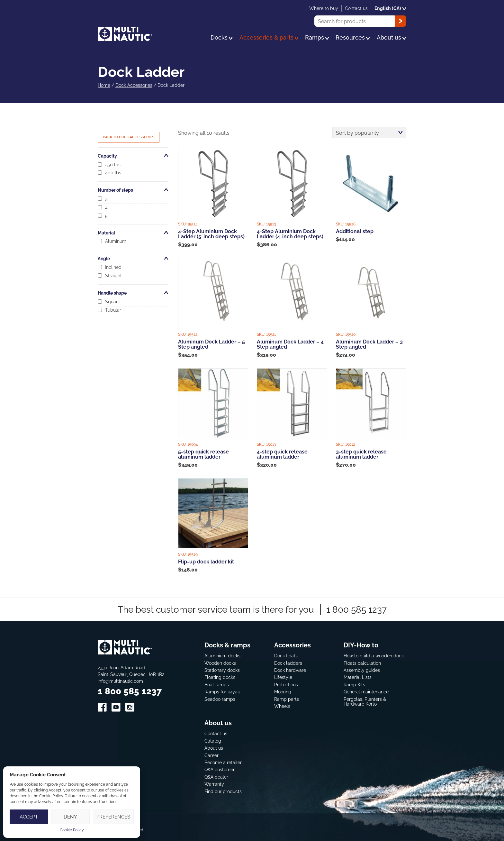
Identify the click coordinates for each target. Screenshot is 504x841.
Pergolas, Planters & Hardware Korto (365, 702)
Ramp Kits (354, 685)
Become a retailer (223, 762)
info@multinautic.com (120, 681)
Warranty (214, 784)
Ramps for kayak (222, 692)
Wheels (282, 706)
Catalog (213, 741)
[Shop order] (369, 133)
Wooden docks (220, 663)
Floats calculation (362, 663)
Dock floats (286, 656)
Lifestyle (283, 677)
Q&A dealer (216, 777)
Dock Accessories (134, 85)
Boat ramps (217, 685)
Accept (29, 817)
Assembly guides (362, 670)
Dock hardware (290, 670)
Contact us (216, 733)
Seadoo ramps (220, 699)
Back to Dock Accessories (129, 137)
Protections (286, 685)
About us (214, 748)
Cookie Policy (72, 830)
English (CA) (390, 8)
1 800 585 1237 (356, 609)
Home (104, 85)
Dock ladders (288, 663)
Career (212, 755)
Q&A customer (220, 769)
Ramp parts (287, 699)
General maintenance (366, 692)
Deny (70, 817)
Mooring (283, 692)
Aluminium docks (222, 656)
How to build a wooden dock (374, 656)
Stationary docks (222, 670)
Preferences (113, 817)
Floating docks (220, 677)
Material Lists (358, 677)
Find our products (223, 791)
